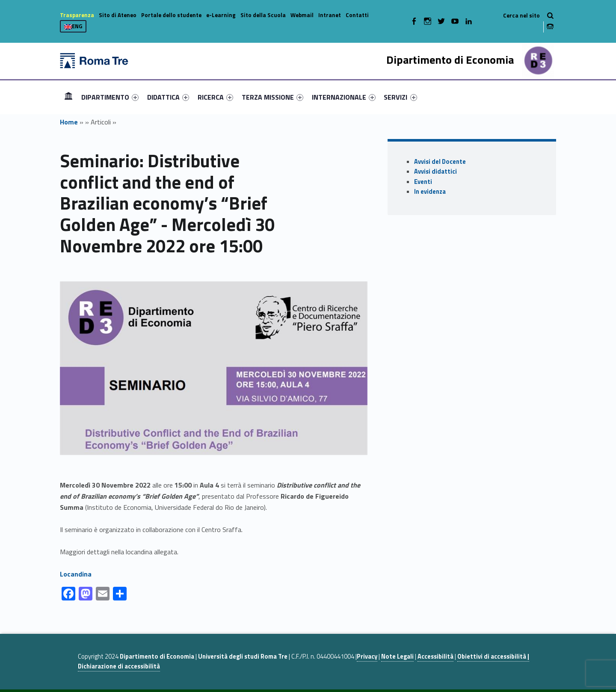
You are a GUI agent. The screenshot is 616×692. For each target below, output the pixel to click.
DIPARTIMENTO (110, 97)
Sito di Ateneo (118, 15)
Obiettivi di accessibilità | (493, 657)
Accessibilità (435, 657)
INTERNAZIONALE (344, 97)
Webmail (302, 15)
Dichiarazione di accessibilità (119, 666)
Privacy (367, 657)
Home (68, 97)
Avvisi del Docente (440, 162)
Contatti (357, 15)
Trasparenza (77, 15)
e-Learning (221, 15)
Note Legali (397, 657)
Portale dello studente (171, 15)
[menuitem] (68, 97)
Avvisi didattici (435, 172)
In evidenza (430, 192)
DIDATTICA (168, 97)
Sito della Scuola (263, 15)
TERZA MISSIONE (272, 97)
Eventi (423, 182)
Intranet (330, 15)
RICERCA (215, 97)
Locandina (76, 574)
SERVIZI (400, 97)
